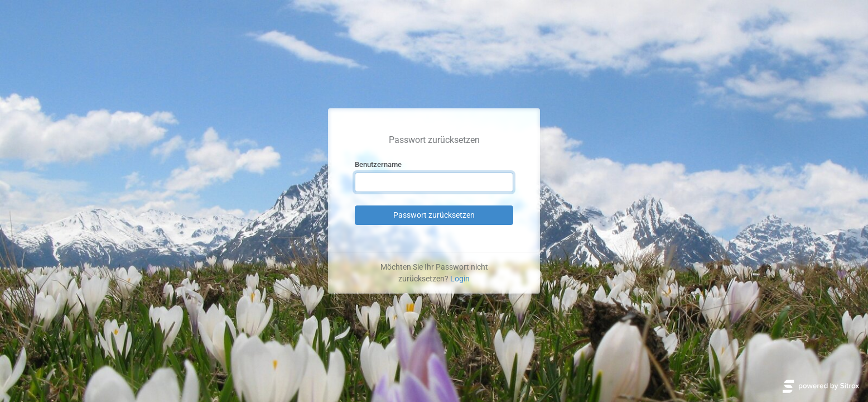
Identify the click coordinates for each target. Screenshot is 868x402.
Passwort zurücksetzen (434, 215)
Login (460, 279)
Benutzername (378, 164)
